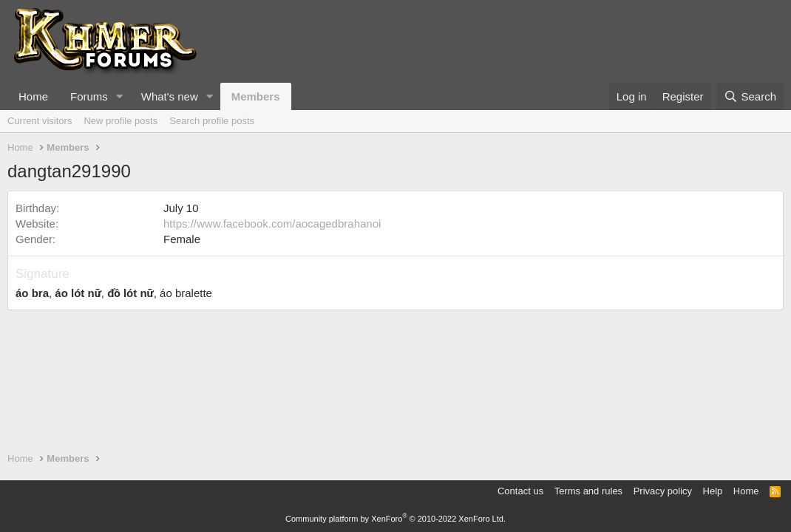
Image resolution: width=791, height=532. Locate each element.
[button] (120, 96)
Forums (89, 96)
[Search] (750, 96)
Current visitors (40, 121)
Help (713, 491)
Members (256, 96)
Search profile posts (212, 121)
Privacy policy (663, 491)
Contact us (520, 491)
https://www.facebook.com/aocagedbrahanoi (272, 224)
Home (33, 96)
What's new (170, 96)
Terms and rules (588, 491)
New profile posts (120, 121)
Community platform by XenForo (395, 519)
